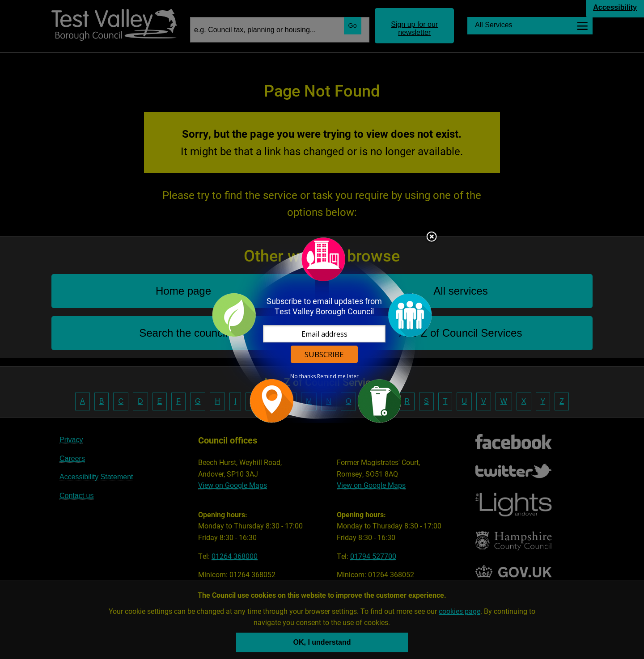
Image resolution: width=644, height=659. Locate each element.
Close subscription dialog (432, 237)
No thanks (303, 376)
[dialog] (322, 330)
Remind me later (338, 376)
